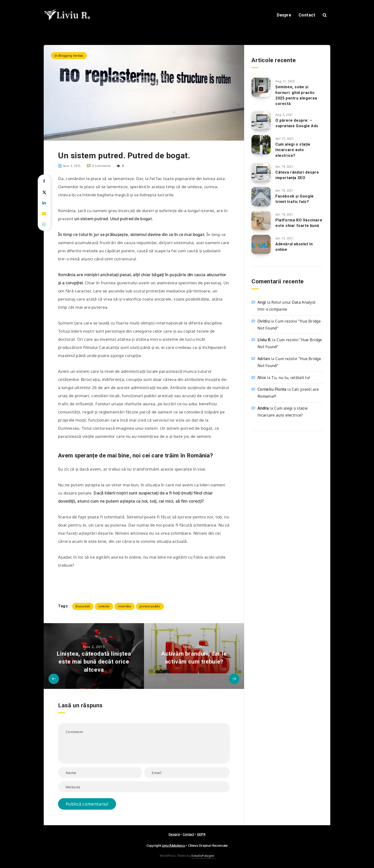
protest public (150, 606)
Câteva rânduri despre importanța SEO (297, 175)
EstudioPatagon (203, 856)
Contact (307, 15)
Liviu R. (264, 340)
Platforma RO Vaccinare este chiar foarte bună (299, 223)
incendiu (124, 606)
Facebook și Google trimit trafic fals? (295, 199)
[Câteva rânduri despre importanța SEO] (261, 173)
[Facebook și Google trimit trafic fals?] (261, 197)
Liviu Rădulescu (174, 846)
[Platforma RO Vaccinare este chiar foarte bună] (261, 220)
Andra (263, 408)
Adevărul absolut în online (294, 247)
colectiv (104, 606)
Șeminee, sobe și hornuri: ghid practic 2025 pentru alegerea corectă (296, 95)
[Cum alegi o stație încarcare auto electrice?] (261, 145)
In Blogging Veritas (69, 55)
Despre (284, 15)
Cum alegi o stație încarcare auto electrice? (293, 150)
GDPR (201, 834)
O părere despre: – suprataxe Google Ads (297, 123)
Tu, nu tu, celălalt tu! (291, 378)
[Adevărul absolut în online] (261, 244)
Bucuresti (83, 606)
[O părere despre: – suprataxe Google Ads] (261, 121)
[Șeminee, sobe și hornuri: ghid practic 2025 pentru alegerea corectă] (261, 87)
